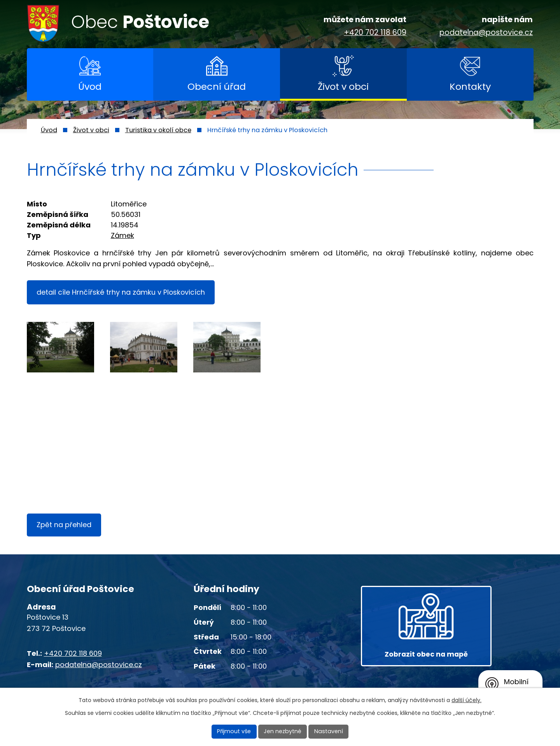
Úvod (90, 86)
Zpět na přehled (65, 527)
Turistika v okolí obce (158, 130)
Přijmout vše (236, 732)
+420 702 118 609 (375, 33)
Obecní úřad (217, 86)
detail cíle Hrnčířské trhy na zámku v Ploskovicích (122, 293)
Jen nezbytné (283, 732)
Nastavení (328, 732)
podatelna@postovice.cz (486, 33)
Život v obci (343, 86)
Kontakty (470, 86)
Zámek (122, 235)
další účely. (466, 701)
